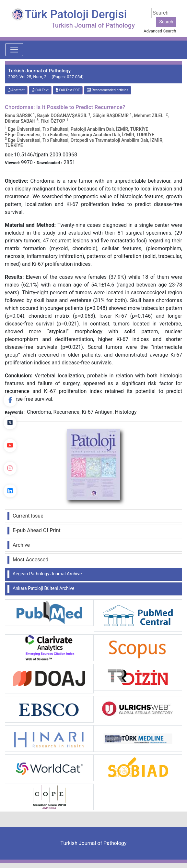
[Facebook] (10, 400)
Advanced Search (160, 31)
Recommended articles (108, 90)
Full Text (40, 90)
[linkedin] (10, 491)
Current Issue (28, 516)
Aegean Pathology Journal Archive (47, 574)
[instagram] (10, 468)
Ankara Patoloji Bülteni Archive (43, 588)
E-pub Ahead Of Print (37, 530)
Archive (21, 545)
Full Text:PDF (68, 90)
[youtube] (10, 446)
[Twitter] (10, 423)
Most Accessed (30, 560)
